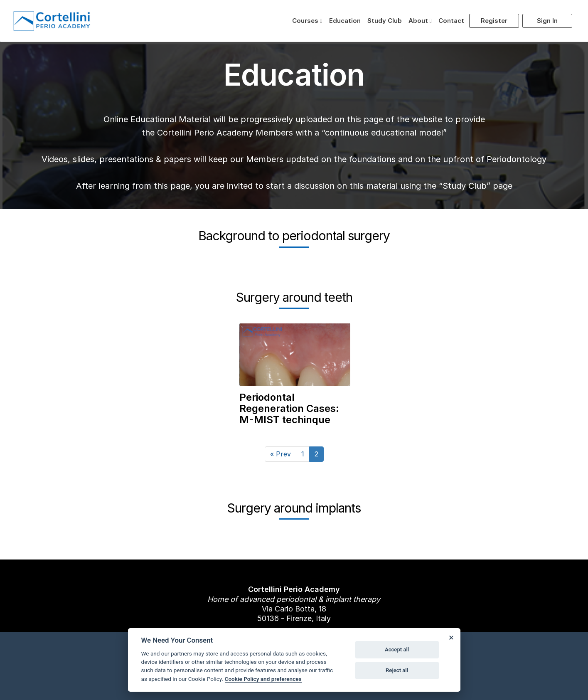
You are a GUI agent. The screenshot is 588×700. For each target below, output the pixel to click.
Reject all (397, 670)
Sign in (547, 21)
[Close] (451, 637)
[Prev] (280, 454)
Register (494, 21)
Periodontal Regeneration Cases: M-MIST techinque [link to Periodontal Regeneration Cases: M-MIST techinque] (289, 408)
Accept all (397, 649)
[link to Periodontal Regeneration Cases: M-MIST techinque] (295, 366)
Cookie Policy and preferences (263, 679)
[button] (307, 21)
